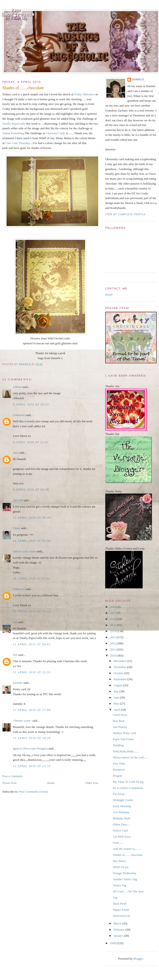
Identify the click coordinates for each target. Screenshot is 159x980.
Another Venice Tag (125, 879)
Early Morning (122, 806)
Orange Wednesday (125, 873)
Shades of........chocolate (128, 855)
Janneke (18, 683)
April (117, 710)
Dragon (117, 776)
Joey (16, 453)
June (117, 697)
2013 (113, 637)
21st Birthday (121, 812)
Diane (16, 528)
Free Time (119, 763)
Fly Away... (120, 794)
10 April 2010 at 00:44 (32, 518)
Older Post (92, 783)
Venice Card (120, 830)
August (118, 685)
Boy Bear (118, 721)
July (117, 691)
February (119, 930)
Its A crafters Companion (128, 788)
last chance (119, 861)
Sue (15, 622)
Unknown (19, 415)
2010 (113, 655)
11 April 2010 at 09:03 (32, 644)
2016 (113, 619)
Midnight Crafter (123, 800)
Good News (120, 715)
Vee (15, 655)
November (120, 667)
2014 (113, 631)
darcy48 (18, 500)
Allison (17, 387)
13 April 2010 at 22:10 (32, 766)
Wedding (118, 745)
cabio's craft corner (24, 551)
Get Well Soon (122, 837)
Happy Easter (121, 910)
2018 (113, 607)
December (120, 661)
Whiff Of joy (121, 867)
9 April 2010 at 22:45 (31, 489)
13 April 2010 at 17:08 (32, 710)
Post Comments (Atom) (34, 792)
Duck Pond (119, 904)
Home (51, 783)
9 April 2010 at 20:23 (31, 404)
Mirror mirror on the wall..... (130, 757)
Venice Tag (119, 885)
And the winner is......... (127, 849)
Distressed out (121, 916)
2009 (113, 943)
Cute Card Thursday (18, 143)
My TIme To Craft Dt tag (128, 782)
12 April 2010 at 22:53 (32, 672)
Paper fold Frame (123, 739)
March (118, 923)
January (119, 936)
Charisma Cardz (55, 133)
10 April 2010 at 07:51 (32, 578)
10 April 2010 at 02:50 (32, 541)
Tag (115, 897)
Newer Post (9, 783)
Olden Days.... (121, 824)
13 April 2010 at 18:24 (32, 738)
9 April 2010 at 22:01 (31, 442)
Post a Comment (12, 776)
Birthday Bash (121, 818)
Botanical (119, 770)
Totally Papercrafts (14, 124)
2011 (113, 649)
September (121, 679)
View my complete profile (125, 214)
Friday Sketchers (84, 94)
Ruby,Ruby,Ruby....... (126, 751)
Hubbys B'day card (124, 733)
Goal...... (118, 843)
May (117, 703)
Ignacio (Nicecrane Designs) (30, 748)
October (119, 673)
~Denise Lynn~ (22, 721)
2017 (113, 613)
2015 (113, 625)
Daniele (138, 80)
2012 (113, 643)
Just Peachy (120, 727)
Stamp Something (13, 133)
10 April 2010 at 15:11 (32, 611)
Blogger (138, 959)
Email (109, 295)
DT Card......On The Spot (128, 891)
